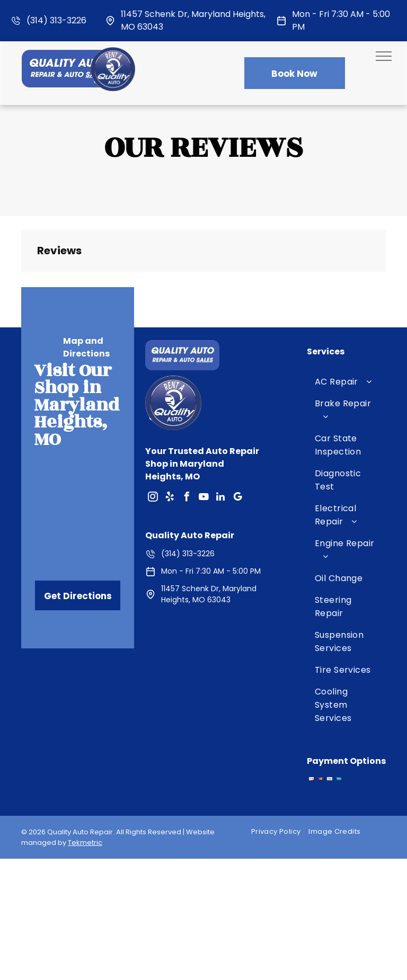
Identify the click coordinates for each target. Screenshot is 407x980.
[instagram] (153, 498)
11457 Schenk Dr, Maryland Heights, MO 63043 (209, 594)
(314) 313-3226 (56, 20)
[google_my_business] (237, 498)
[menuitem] (346, 382)
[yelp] (170, 498)
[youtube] (203, 498)
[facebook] (187, 498)
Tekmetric (85, 843)
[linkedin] (220, 498)
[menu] (384, 56)
